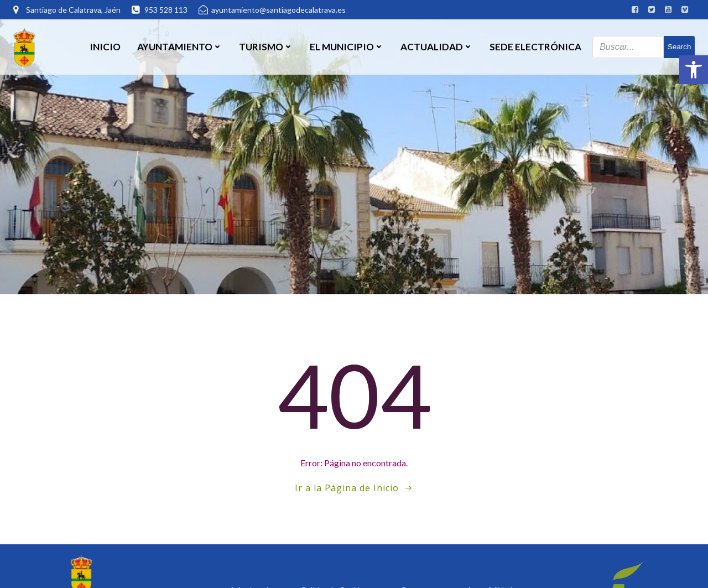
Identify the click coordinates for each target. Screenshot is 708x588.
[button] (694, 70)
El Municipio (347, 47)
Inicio (105, 47)
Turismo (266, 47)
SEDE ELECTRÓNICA (535, 47)
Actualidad (437, 47)
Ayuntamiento (180, 47)
